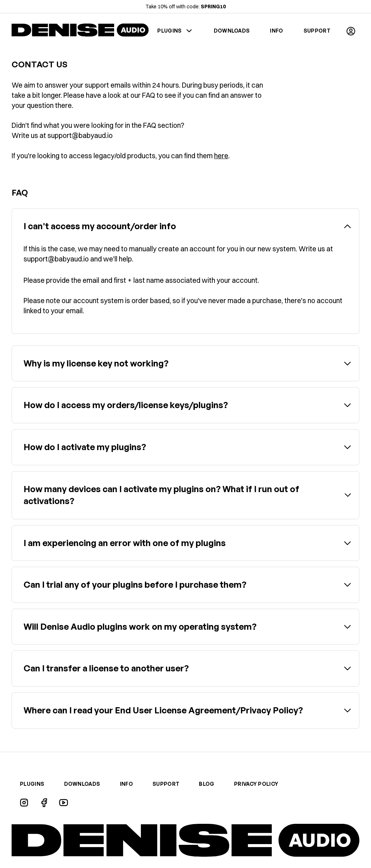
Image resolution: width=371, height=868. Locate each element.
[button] (351, 31)
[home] (80, 31)
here (221, 156)
